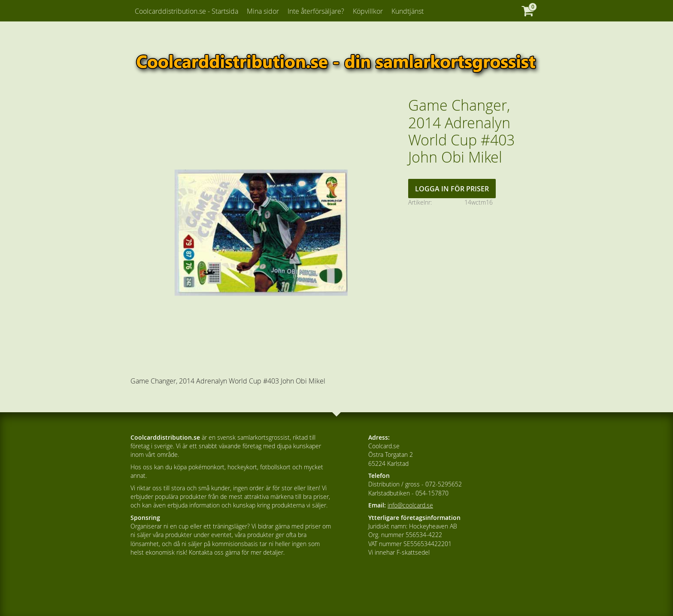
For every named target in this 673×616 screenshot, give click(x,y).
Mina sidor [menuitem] (263, 11)
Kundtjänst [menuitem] (408, 11)
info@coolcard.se (410, 505)
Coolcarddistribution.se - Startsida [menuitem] (186, 11)
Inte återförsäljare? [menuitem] (316, 11)
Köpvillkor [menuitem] (368, 11)
